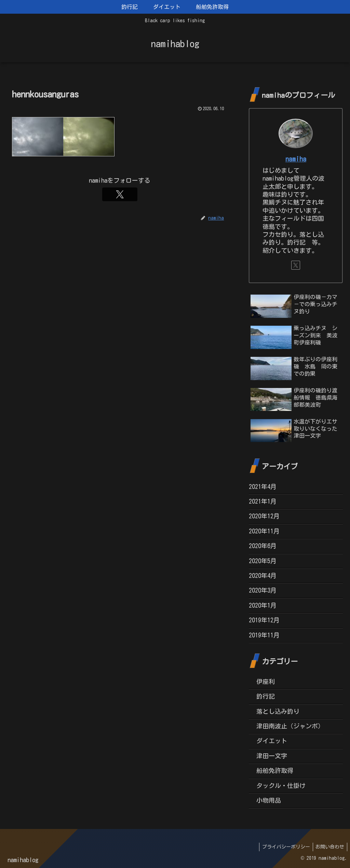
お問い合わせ (329, 847)
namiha (296, 159)
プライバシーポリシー (284, 847)
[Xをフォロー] (120, 194)
